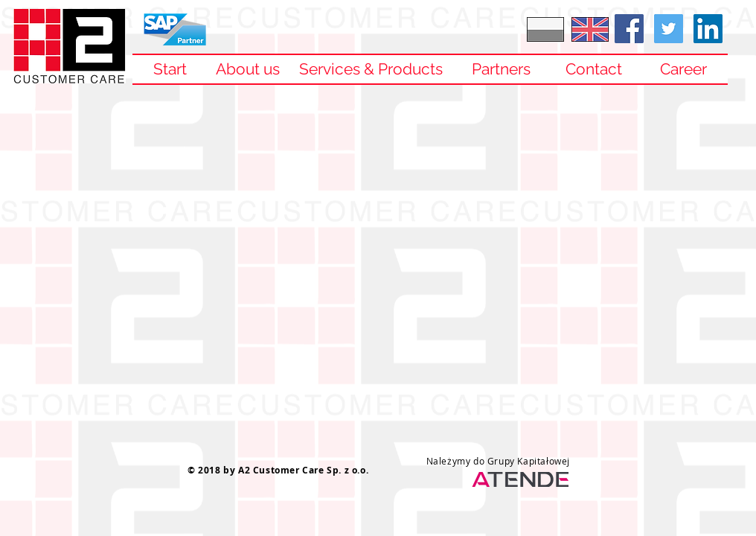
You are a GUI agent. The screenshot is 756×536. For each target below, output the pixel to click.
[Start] (170, 69)
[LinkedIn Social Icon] (708, 29)
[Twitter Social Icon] (669, 29)
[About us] (248, 69)
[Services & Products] (371, 69)
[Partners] (501, 69)
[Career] (683, 69)
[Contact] (594, 69)
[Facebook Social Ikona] (629, 29)
